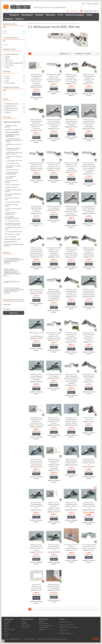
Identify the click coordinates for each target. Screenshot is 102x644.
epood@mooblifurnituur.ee (66, 633)
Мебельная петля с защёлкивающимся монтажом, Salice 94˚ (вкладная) (36, 377)
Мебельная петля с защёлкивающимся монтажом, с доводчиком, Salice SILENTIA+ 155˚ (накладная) (54, 464)
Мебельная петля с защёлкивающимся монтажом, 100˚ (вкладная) (89, 377)
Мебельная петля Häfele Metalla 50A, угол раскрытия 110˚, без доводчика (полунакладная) (71, 166)
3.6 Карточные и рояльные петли (14, 157)
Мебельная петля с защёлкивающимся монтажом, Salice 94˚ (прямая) (54, 420)
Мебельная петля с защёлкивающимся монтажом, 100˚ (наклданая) (36, 209)
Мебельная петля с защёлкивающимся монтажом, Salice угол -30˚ (36, 505)
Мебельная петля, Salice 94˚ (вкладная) (54, 375)
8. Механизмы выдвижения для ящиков (13, 195)
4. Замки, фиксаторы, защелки (11, 181)
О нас (60, 15)
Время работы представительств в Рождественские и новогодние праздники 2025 (14, 273)
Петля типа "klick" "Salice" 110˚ (89, 419)
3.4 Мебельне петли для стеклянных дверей (13, 149)
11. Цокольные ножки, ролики (11, 205)
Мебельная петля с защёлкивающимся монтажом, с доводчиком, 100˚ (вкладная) (89, 336)
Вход (89, 4)
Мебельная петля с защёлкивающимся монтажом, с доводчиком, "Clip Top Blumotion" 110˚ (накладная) (36, 124)
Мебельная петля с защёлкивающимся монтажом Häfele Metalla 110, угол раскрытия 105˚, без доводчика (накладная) (89, 167)
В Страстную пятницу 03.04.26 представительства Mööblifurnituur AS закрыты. (14, 261)
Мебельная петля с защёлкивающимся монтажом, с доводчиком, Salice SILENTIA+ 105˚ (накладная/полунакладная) (36, 80)
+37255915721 (63, 630)
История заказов (43, 623)
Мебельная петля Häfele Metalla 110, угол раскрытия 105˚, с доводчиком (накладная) (54, 77)
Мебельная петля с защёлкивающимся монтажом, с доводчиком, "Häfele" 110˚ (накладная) (71, 78)
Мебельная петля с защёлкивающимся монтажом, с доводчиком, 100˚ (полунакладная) (89, 251)
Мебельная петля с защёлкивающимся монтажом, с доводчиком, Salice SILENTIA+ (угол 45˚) (54, 506)
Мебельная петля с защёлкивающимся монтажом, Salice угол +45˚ (71, 505)
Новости (19, 19)
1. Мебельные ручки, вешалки (11, 126)
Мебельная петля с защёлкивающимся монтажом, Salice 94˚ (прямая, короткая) (71, 420)
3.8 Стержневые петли (13, 163)
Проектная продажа (75, 15)
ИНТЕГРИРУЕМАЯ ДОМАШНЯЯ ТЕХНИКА (14, 245)
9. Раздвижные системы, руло (12, 199)
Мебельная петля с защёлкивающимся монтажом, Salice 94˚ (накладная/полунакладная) (89, 123)
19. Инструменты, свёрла (12, 234)
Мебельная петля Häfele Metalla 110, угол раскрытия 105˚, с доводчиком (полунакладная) (54, 251)
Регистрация (95, 4)
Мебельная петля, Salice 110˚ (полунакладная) (36, 290)
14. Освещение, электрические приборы (12, 218)
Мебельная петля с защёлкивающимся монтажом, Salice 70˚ (71, 461)
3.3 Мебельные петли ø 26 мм (14, 145)
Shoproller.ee (96, 639)
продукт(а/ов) (73, 11)
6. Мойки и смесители (11, 187)
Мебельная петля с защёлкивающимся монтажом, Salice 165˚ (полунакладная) (36, 462)
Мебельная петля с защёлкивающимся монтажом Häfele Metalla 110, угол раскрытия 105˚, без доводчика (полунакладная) (54, 294)
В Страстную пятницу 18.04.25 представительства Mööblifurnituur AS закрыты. (14, 291)
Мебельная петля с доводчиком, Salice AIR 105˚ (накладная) (54, 586)
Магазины (51, 15)
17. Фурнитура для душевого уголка (13, 228)
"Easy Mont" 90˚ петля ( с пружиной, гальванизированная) (71, 547)
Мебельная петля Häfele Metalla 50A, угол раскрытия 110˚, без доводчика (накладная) (54, 166)
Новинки (39, 15)
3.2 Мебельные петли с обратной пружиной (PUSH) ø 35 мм (14, 140)
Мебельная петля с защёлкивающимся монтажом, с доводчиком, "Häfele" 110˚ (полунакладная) (71, 251)
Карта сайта (25, 627)
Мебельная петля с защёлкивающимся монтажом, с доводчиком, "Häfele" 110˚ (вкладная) (71, 336)
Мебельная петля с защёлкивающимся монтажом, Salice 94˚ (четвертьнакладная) (89, 292)
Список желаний (43, 627)
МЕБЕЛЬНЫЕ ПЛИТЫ (10, 242)
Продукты (14, 15)
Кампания (24, 623)
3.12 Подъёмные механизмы (11, 177)
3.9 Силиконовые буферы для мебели (14, 167)
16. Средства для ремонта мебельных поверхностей (13, 224)
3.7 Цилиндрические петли (14, 161)
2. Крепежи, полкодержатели (13, 130)
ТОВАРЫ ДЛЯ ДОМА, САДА (12, 239)
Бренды (24, 621)
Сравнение (42, 629)
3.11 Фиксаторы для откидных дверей (12, 173)
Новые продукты (26, 625)
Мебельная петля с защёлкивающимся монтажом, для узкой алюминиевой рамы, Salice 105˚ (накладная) (36, 251)
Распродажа (27, 15)
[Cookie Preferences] (3, 641)
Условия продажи (29, 639)
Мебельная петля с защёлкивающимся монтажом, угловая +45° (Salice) (36, 547)
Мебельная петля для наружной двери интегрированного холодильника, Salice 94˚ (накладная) (71, 210)
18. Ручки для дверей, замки (13, 232)
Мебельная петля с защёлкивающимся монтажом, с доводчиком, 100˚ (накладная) (89, 78)
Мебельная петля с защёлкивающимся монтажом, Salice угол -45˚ (54, 547)
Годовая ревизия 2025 (14, 282)
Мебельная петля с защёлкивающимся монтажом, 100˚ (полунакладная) (71, 292)
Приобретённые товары (45, 625)
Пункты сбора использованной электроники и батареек (51, 639)
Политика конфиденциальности (13, 639)
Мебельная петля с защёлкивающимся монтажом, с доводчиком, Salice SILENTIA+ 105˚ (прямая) (36, 421)
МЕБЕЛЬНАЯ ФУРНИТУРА (12, 122)
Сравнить (36, 99)
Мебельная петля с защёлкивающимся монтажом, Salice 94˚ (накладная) (71, 122)
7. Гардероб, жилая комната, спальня (13, 191)
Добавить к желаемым (36, 97)
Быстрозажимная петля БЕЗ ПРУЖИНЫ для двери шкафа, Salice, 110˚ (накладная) (89, 209)
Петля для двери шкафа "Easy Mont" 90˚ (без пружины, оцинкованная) (89, 547)
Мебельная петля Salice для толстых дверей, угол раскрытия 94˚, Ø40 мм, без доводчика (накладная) (54, 123)
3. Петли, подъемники (12, 132)
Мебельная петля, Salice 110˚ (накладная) (54, 207)
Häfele (89, 15)
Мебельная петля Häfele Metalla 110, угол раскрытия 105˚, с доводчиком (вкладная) (54, 335)
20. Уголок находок (10, 237)
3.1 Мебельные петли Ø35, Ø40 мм (13, 135)
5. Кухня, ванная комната (12, 185)
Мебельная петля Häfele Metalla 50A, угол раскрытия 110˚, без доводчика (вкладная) (36, 166)
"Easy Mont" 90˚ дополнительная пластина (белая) (36, 586)
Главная (30, 23)
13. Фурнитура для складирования (10, 213)
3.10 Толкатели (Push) (12, 170)
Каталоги (9, 19)
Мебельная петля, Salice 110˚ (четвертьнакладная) (36, 335)
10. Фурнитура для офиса (13, 202)
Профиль (41, 621)
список (69, 54)
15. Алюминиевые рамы (12, 221)
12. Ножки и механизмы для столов (13, 209)
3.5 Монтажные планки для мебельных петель (14, 153)
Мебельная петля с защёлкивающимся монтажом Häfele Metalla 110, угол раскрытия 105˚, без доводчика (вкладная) (71, 379)
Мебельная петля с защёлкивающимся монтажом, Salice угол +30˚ (89, 462)
